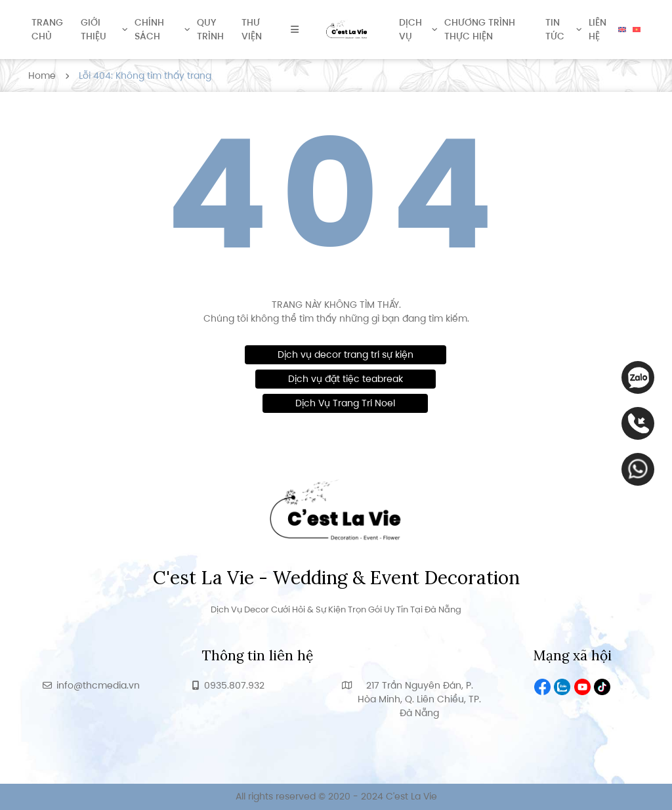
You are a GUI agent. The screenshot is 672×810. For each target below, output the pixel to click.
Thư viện (252, 29)
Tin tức (555, 29)
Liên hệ (598, 29)
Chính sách (149, 29)
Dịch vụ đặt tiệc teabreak (346, 379)
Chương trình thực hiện (480, 29)
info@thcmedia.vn (98, 685)
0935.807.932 (234, 685)
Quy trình (210, 29)
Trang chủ (47, 29)
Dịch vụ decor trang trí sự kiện (346, 354)
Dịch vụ (410, 29)
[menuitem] (622, 30)
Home (42, 75)
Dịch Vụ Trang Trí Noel (345, 403)
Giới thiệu (94, 29)
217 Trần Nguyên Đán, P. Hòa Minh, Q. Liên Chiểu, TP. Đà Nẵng (419, 699)
